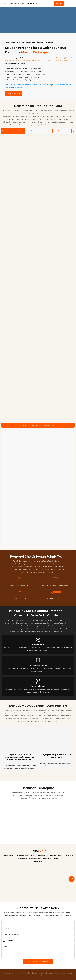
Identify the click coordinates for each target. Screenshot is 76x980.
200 (56, 579)
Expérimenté (38, 644)
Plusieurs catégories (38, 665)
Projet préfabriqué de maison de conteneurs (56, 756)
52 (19, 592)
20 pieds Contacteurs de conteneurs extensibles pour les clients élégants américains (20, 757)
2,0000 (56, 592)
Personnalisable (38, 686)
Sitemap (58, 973)
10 (19, 579)
